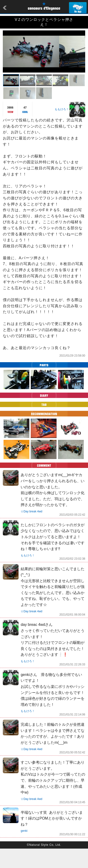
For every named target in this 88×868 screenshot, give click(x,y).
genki (24, 850)
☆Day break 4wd (31, 531)
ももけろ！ (62, 129)
